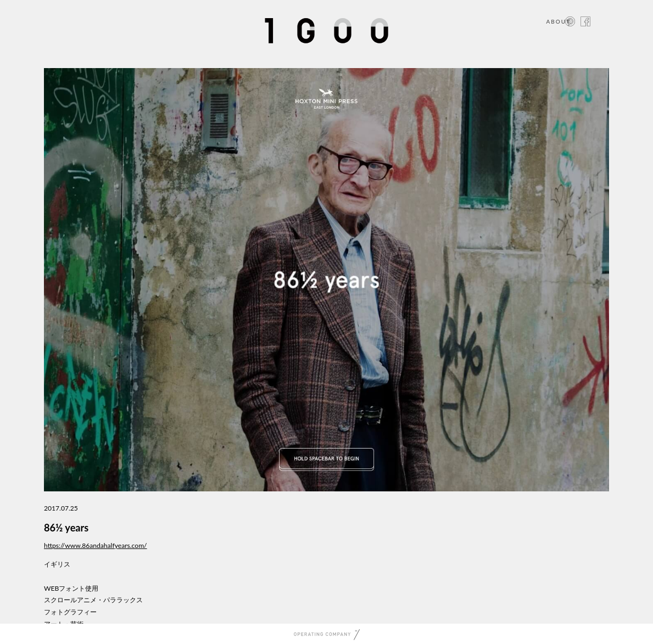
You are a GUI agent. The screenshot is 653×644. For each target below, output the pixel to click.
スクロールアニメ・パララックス (93, 600)
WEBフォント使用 (71, 588)
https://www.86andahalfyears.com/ (96, 545)
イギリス (57, 564)
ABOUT (558, 21)
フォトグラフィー (70, 612)
